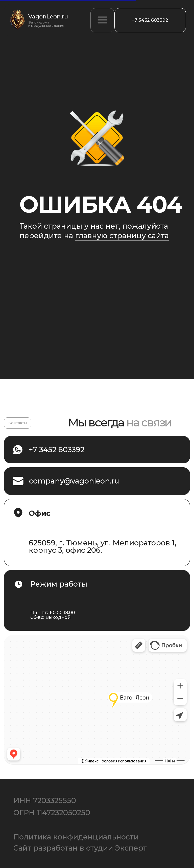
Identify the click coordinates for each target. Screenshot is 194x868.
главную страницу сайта (122, 236)
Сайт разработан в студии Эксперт (80, 848)
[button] (102, 20)
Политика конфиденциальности (76, 837)
